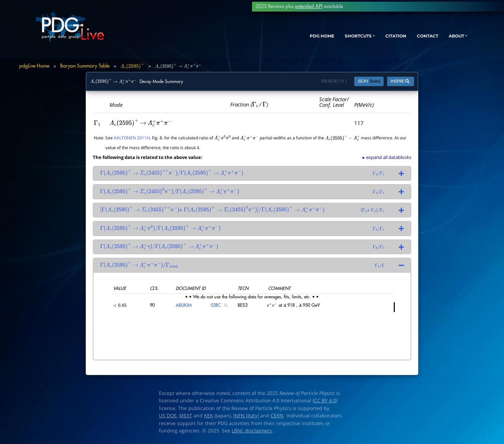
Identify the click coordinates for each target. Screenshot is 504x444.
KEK (209, 416)
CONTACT (416, 38)
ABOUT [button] (450, 38)
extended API (309, 6)
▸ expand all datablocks (387, 157)
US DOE (168, 416)
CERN (277, 416)
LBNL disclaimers (252, 431)
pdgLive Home (34, 66)
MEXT (186, 416)
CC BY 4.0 (325, 401)
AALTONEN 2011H (132, 138)
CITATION (380, 38)
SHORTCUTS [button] (335, 38)
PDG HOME (293, 38)
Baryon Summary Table (85, 66)
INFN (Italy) (246, 416)
